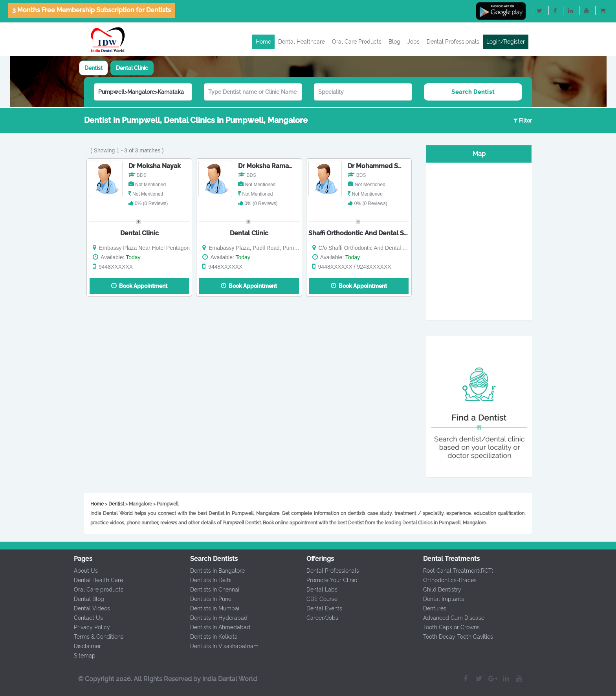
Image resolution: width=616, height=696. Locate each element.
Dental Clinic (132, 68)
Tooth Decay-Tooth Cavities (455, 637)
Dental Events (322, 608)
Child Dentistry (439, 590)
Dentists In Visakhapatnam (222, 646)
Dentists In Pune (208, 599)
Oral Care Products (357, 42)
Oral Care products (95, 590)
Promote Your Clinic (329, 580)
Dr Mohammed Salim (379, 166)
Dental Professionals (453, 42)
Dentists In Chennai (212, 590)
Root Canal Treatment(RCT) (455, 571)
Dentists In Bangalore (215, 571)
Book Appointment (139, 286)
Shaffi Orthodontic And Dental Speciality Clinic (378, 233)
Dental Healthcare (302, 42)
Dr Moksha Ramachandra (276, 166)
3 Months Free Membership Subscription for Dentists (92, 10)
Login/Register (506, 42)
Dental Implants (440, 599)
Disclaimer (84, 646)
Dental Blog (86, 599)
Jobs (413, 42)
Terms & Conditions (95, 637)
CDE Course (319, 599)
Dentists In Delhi (208, 580)
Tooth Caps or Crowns (448, 627)
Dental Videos (89, 608)
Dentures (432, 608)
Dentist (93, 68)
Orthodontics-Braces (447, 580)
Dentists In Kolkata (211, 637)
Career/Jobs (320, 618)
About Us (83, 571)
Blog (394, 42)
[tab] (93, 68)
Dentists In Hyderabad (216, 618)
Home (263, 42)
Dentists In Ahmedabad (217, 627)
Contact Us (85, 618)
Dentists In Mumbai (212, 608)
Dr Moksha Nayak (155, 166)
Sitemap (82, 656)
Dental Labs (319, 590)
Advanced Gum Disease (451, 618)
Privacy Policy (89, 627)
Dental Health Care (95, 580)
